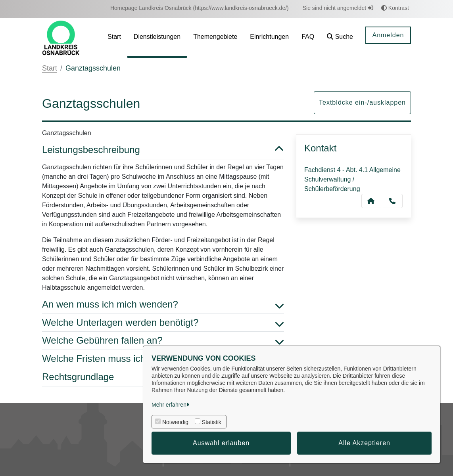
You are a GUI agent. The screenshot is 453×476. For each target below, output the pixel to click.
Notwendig (175, 422)
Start (50, 68)
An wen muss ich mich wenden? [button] (163, 305)
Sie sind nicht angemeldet (338, 8)
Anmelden (388, 35)
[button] (340, 38)
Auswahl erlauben (221, 443)
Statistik (212, 422)
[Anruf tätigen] (393, 201)
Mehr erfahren (169, 405)
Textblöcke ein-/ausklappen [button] (362, 102)
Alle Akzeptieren (364, 443)
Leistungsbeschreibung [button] (163, 150)
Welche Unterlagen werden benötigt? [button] (163, 323)
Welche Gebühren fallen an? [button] (163, 341)
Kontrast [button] (395, 8)
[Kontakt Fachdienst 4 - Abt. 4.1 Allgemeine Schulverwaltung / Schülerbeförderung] (371, 201)
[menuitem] (200, 8)
